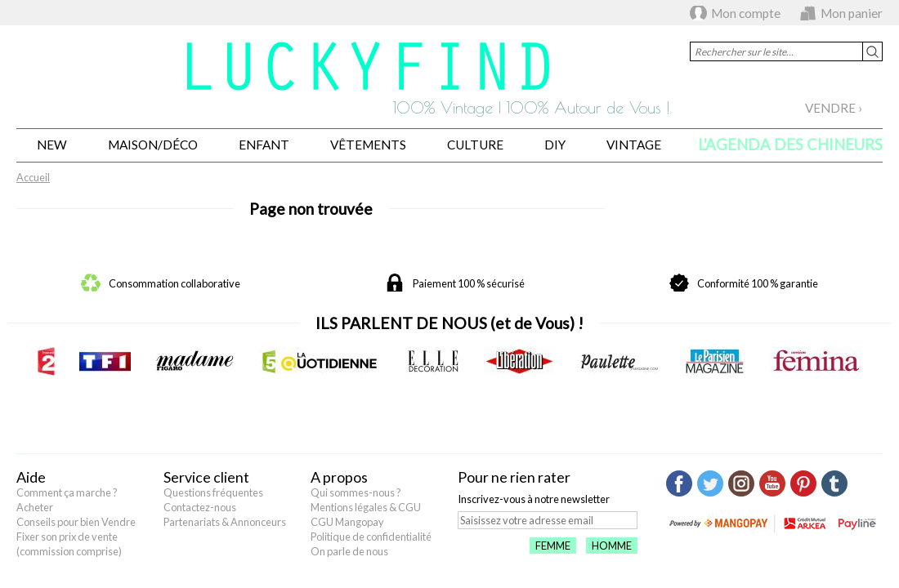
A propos (339, 477)
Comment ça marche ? (67, 492)
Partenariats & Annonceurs (225, 522)
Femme (553, 546)
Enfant (264, 145)
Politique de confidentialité (371, 537)
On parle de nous (349, 551)
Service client (206, 477)
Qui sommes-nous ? (356, 492)
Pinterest (803, 483)
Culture (475, 145)
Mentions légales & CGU (366, 507)
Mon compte (746, 13)
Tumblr (834, 483)
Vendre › (834, 108)
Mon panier (852, 13)
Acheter (35, 507)
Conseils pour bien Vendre (76, 522)
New (52, 145)
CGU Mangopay (347, 522)
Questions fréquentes (213, 492)
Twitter (710, 483)
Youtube (772, 483)
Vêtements (368, 145)
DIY (555, 145)
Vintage (634, 145)
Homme (612, 546)
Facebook (679, 483)
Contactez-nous (200, 507)
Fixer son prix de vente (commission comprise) (69, 544)
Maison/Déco (153, 145)
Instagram (741, 483)
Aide (31, 477)
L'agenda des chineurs (790, 145)
